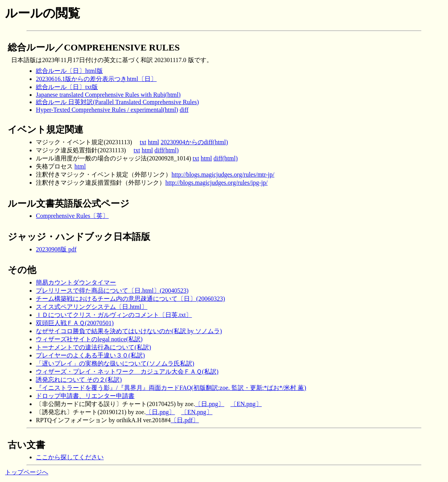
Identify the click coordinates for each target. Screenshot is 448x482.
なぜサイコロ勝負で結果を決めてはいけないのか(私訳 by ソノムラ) (129, 331)
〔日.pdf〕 (185, 420)
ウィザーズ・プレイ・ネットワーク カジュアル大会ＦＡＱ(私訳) (127, 372)
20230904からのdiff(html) (194, 142)
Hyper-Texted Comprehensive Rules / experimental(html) (107, 110)
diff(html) (167, 150)
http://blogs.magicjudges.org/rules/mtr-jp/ (223, 174)
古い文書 (26, 445)
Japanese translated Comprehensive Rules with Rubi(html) (108, 95)
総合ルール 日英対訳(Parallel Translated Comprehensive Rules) (117, 102)
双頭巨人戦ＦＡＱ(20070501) (75, 323)
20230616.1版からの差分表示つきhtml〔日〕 (96, 79)
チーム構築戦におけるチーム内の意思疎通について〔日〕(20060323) (130, 299)
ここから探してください (70, 457)
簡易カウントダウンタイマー (76, 282)
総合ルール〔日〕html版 (69, 71)
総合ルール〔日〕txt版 (67, 87)
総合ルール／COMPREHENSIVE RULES (94, 47)
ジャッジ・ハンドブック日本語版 (79, 237)
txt (143, 142)
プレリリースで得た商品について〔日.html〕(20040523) (112, 291)
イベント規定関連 (45, 130)
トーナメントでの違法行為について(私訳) (93, 347)
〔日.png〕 (210, 404)
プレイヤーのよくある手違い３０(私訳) (90, 355)
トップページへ (27, 472)
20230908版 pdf (56, 249)
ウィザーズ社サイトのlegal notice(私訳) (89, 339)
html (154, 142)
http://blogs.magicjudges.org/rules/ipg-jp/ (216, 183)
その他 (22, 270)
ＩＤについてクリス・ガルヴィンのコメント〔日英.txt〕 (114, 315)
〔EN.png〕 (246, 404)
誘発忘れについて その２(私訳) (79, 380)
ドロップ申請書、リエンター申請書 (85, 396)
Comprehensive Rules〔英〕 (72, 216)
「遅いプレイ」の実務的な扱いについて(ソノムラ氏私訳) (115, 363)
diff (184, 110)
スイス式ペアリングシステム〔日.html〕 (91, 307)
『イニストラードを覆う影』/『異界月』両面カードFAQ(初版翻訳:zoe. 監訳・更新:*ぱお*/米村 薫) (171, 388)
